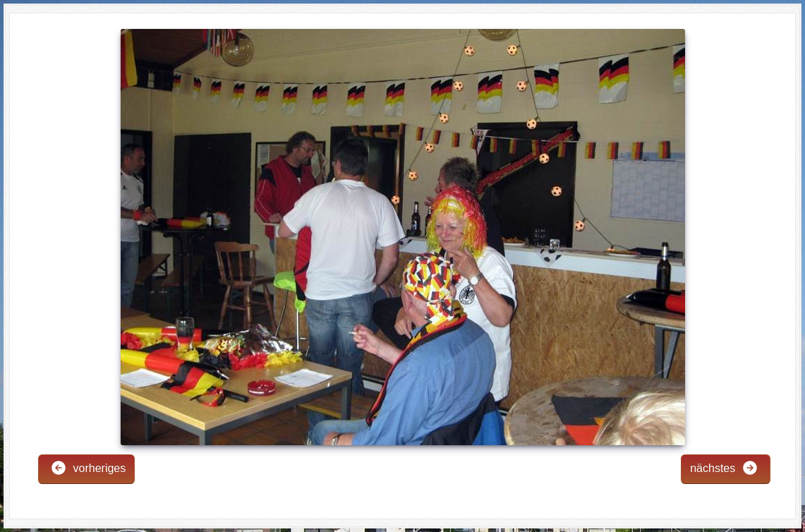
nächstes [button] (724, 468)
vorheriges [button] (88, 468)
